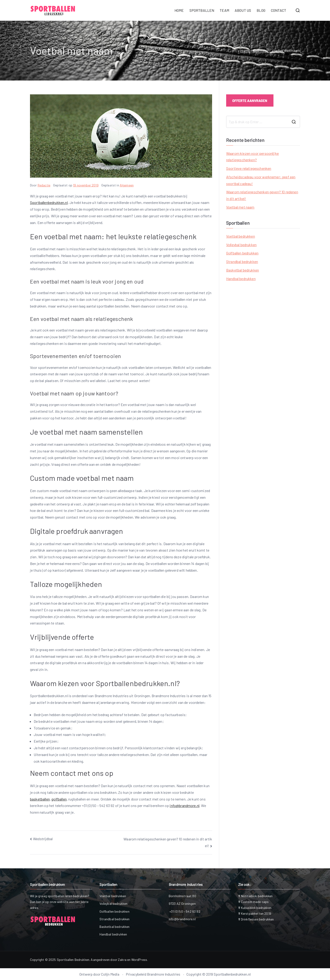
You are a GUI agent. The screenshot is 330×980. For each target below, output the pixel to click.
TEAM (224, 10)
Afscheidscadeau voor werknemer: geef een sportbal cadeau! (261, 180)
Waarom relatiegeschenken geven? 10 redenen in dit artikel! (262, 195)
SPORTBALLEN (202, 10)
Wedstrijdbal (43, 839)
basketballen (40, 799)
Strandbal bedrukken (242, 261)
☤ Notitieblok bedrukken (255, 896)
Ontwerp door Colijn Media (99, 974)
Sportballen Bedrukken (73, 960)
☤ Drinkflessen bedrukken (256, 919)
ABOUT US (243, 10)
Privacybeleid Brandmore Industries (153, 974)
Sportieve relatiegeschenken (249, 168)
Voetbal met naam (240, 207)
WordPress (139, 960)
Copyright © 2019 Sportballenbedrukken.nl (219, 974)
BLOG (261, 10)
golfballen (59, 799)
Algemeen (127, 185)
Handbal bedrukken (241, 279)
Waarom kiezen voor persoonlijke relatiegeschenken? (252, 157)
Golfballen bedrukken (242, 253)
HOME (179, 10)
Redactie (44, 185)
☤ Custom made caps (253, 902)
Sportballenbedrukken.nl (49, 202)
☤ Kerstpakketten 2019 (255, 913)
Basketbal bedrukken (243, 270)
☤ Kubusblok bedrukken (255, 908)
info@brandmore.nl (184, 805)
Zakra (122, 960)
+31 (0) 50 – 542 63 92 (184, 911)
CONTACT (279, 10)
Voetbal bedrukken (241, 236)
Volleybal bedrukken (241, 245)
